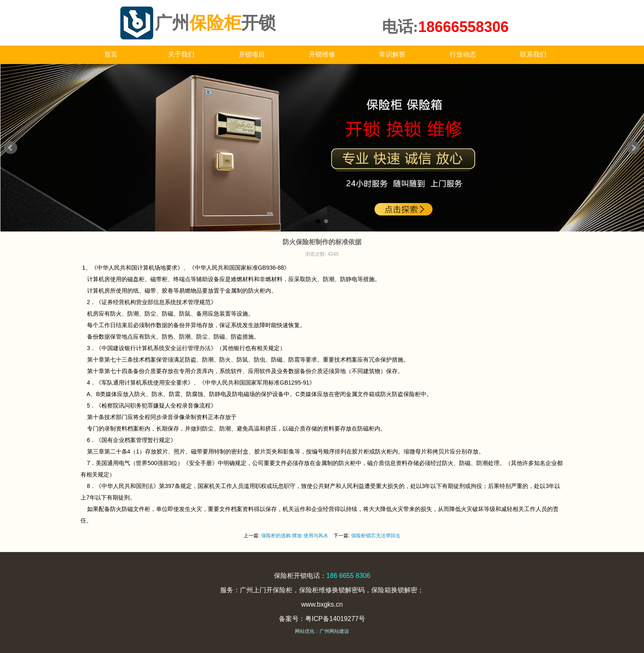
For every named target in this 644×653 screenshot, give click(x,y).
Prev (11, 148)
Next (633, 148)
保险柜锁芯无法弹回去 (376, 536)
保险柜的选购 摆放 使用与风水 (295, 536)
